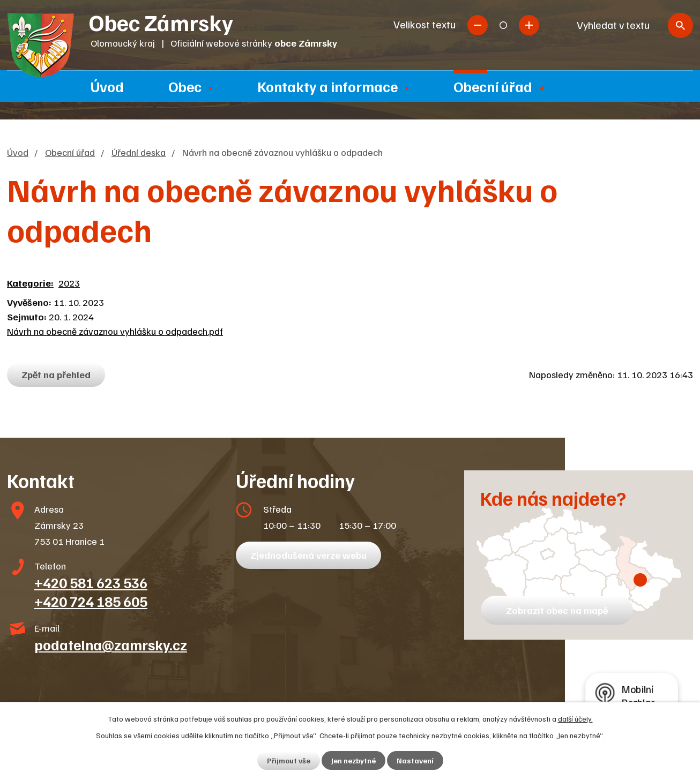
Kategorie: (30, 283)
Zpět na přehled (56, 374)
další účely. (575, 719)
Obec (185, 86)
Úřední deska (139, 152)
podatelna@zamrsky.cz (111, 644)
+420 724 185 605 (91, 601)
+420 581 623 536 (91, 582)
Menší (478, 25)
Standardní (503, 25)
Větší (529, 25)
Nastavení (415, 760)
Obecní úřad (493, 86)
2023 (69, 283)
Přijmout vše (289, 760)
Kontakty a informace (327, 86)
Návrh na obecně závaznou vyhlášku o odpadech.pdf (115, 331)
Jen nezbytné (353, 760)
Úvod (107, 86)
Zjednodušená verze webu (308, 555)
